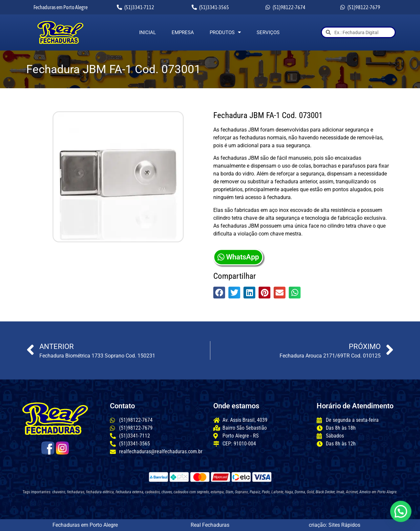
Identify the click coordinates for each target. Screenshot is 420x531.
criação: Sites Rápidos (335, 525)
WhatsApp (238, 257)
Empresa (183, 32)
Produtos (225, 32)
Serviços (268, 32)
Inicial (147, 32)
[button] (219, 293)
